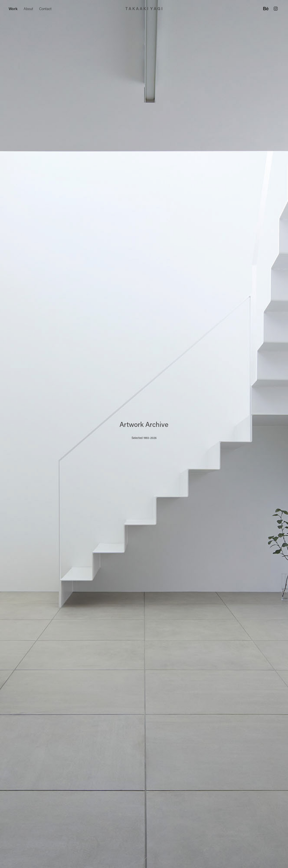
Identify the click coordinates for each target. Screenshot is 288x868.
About (28, 9)
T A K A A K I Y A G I (144, 8)
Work (13, 9)
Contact (45, 9)
